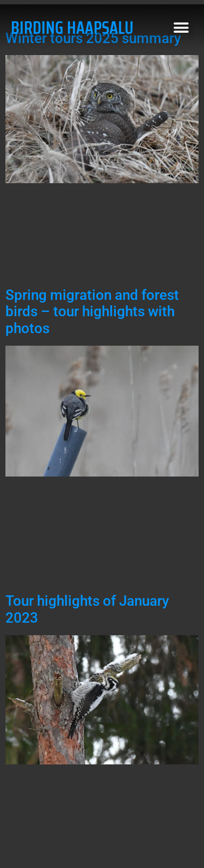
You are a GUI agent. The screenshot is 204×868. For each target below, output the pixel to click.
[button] (181, 28)
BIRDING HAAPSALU (72, 28)
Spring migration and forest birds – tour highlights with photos (92, 312)
